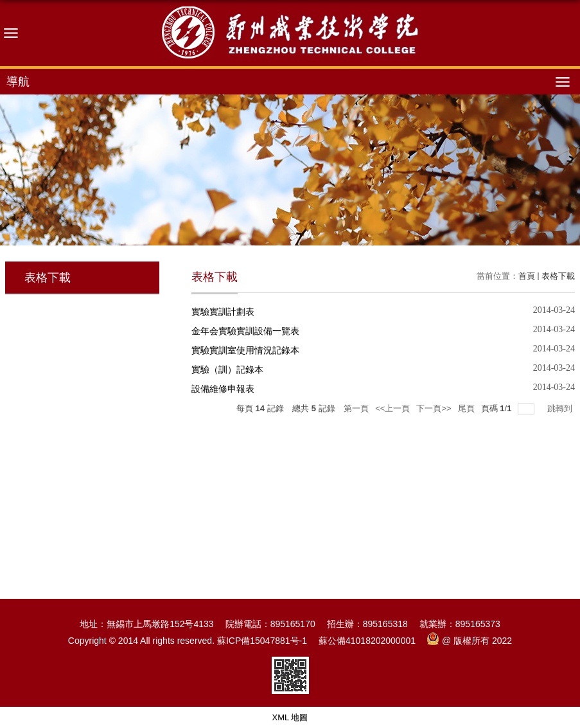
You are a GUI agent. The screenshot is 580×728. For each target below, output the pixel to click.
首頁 (527, 276)
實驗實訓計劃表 (223, 312)
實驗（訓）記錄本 (227, 369)
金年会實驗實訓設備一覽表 (245, 331)
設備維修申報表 (223, 389)
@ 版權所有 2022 (470, 641)
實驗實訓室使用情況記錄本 (245, 350)
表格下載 (558, 276)
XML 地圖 (290, 717)
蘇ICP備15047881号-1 (262, 641)
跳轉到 (561, 408)
